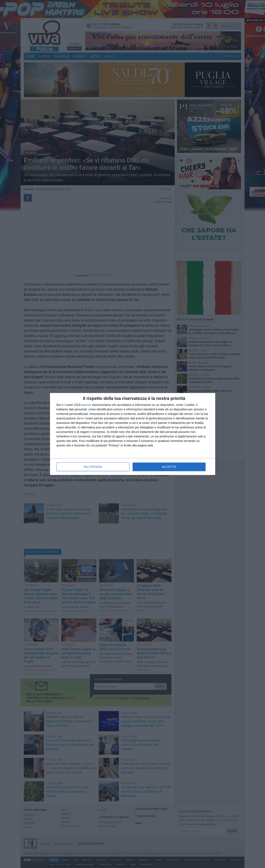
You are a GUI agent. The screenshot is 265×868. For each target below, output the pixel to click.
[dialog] (133, 434)
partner (86, 405)
